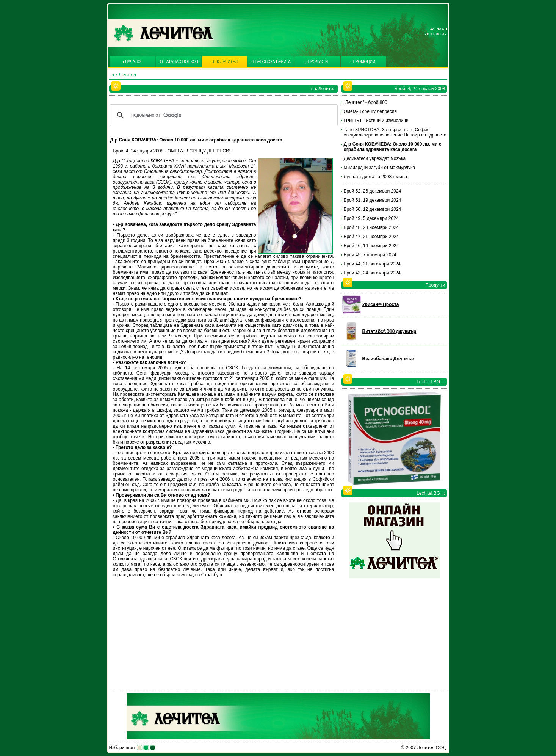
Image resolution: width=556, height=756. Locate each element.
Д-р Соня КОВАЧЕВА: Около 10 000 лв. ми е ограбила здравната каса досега (393, 147)
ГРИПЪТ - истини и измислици (376, 121)
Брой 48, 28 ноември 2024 (371, 227)
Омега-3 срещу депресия (370, 111)
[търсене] (222, 115)
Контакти (434, 34)
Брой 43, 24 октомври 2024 (372, 273)
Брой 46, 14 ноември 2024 (371, 246)
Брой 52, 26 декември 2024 (373, 191)
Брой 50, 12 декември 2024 (373, 209)
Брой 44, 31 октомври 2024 (372, 264)
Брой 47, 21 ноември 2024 (371, 237)
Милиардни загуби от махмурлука (380, 168)
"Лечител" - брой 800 (366, 102)
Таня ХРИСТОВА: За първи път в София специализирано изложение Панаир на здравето (395, 132)
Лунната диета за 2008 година (375, 177)
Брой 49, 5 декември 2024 (371, 218)
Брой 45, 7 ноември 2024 (370, 255)
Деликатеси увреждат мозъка (375, 158)
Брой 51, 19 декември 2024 (373, 200)
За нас (437, 28)
